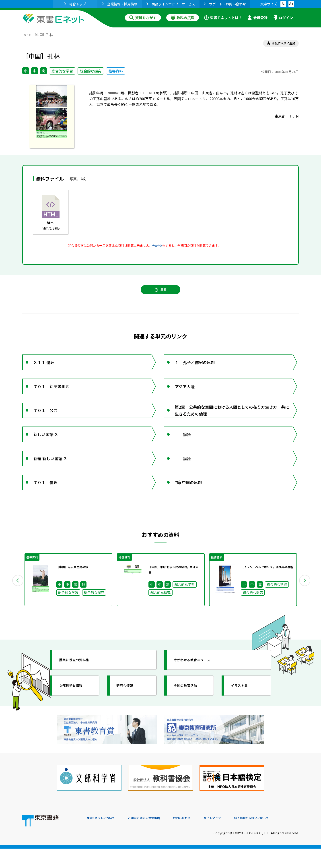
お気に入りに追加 (280, 44)
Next (305, 608)
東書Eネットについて (104, 838)
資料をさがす (143, 18)
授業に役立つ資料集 (79, 688)
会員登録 (257, 18)
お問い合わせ (198, 838)
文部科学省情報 (75, 714)
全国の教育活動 (190, 714)
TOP (26, 35)
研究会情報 (129, 714)
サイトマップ (232, 838)
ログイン (283, 18)
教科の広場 (183, 18)
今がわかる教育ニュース (198, 688)
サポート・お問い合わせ (225, 4)
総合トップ (75, 4)
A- (283, 4)
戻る (160, 295)
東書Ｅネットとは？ (223, 18)
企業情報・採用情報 (120, 4)
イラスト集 (243, 714)
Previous (16, 608)
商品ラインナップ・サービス (171, 4)
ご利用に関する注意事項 (154, 838)
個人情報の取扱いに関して (277, 838)
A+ (291, 4)
